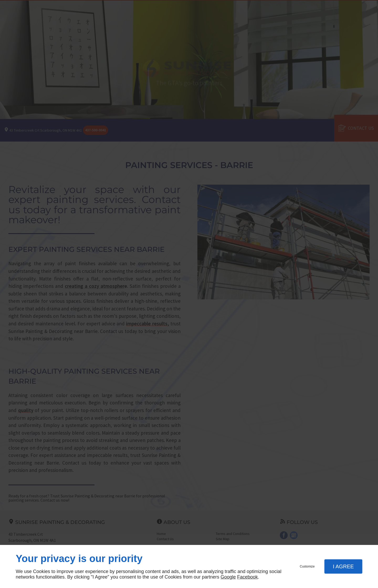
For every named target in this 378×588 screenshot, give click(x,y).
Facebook (247, 577)
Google (228, 577)
